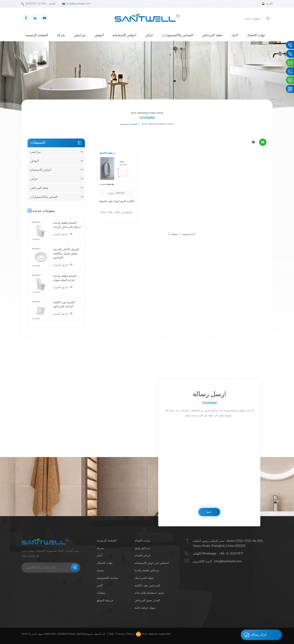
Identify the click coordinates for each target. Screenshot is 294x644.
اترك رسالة (254, 635)
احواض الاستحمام (124, 35)
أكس (100, 585)
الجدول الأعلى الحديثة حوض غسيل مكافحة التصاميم (66, 254)
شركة (61, 35)
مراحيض (80, 35)
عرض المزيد (63, 234)
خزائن (149, 35)
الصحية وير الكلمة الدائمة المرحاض (64, 304)
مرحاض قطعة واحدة (147, 570)
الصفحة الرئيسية (37, 35)
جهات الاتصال (256, 35)
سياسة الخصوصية (107, 578)
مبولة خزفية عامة (145, 608)
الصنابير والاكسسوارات (178, 35)
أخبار (235, 35)
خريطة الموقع (105, 600)
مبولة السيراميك (144, 578)
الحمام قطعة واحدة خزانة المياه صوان (65, 278)
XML (111, 634)
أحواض (99, 35)
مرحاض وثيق (142, 548)
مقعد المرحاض (212, 35)
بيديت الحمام (142, 541)
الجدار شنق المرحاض (147, 600)
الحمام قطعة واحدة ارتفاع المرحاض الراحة (67, 225)
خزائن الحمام (143, 556)
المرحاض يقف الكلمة (147, 586)
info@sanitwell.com (79, 4)
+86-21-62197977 (36, 4)
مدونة (100, 570)
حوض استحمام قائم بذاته (149, 593)
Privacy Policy (125, 634)
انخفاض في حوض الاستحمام (152, 563)
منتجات (101, 593)
